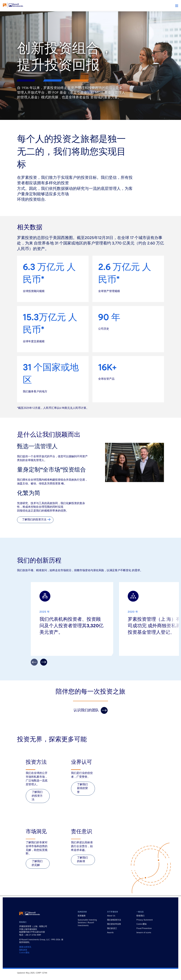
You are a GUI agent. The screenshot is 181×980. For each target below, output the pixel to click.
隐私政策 (23, 957)
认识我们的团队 (91, 717)
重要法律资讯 (25, 954)
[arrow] (44, 669)
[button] (177, 6)
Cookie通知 (24, 959)
